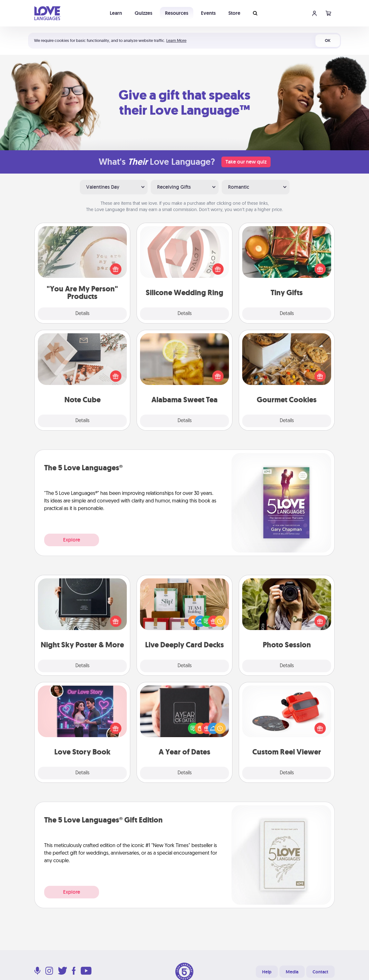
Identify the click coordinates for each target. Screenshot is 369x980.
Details (82, 314)
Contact (320, 972)
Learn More (176, 40)
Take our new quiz (246, 162)
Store (234, 13)
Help (267, 972)
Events (208, 13)
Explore (72, 540)
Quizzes (143, 13)
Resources (177, 13)
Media (292, 972)
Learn (116, 13)
